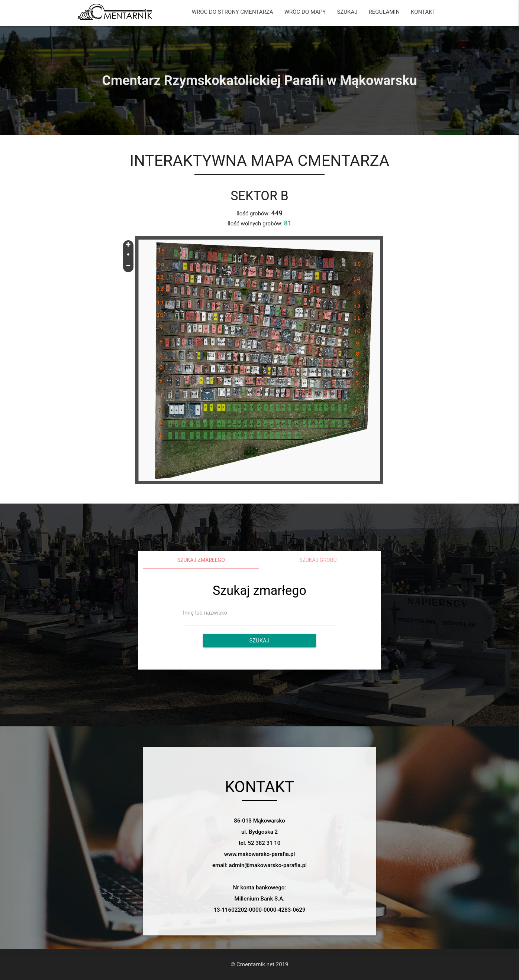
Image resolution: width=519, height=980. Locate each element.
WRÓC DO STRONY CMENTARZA (233, 12)
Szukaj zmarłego (201, 560)
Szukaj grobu (318, 560)
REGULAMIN (384, 12)
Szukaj (259, 641)
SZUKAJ (347, 12)
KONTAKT (423, 12)
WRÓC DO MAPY (305, 12)
